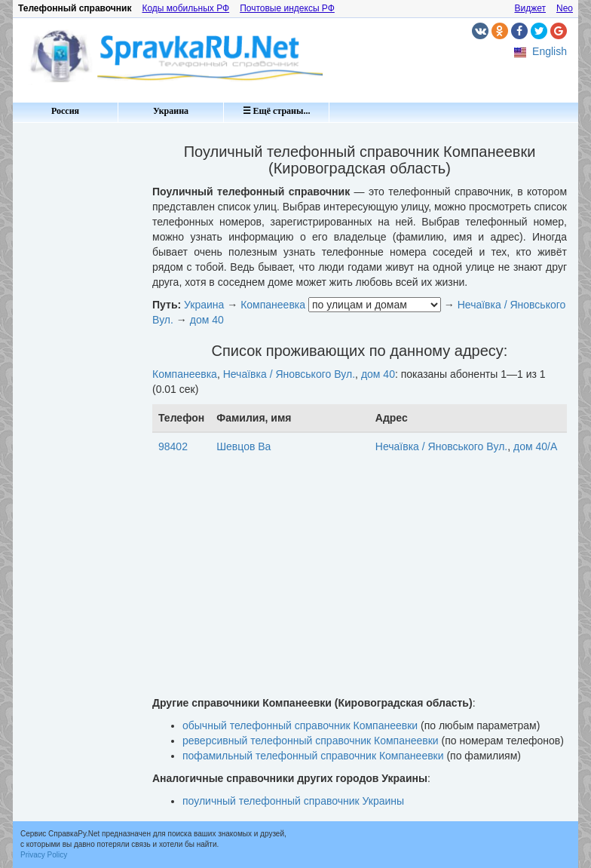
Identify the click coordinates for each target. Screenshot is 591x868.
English (550, 51)
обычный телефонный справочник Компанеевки (300, 725)
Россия (65, 111)
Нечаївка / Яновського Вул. (289, 374)
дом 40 (207, 320)
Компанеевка (273, 305)
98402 (173, 446)
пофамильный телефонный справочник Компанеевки (313, 756)
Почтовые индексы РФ (287, 8)
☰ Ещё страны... (277, 111)
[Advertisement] (77, 354)
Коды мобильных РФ (185, 8)
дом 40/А (535, 446)
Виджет (530, 8)
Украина (171, 111)
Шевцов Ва (243, 446)
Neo (565, 8)
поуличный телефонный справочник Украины (293, 801)
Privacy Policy (44, 855)
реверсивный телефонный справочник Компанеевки (311, 741)
